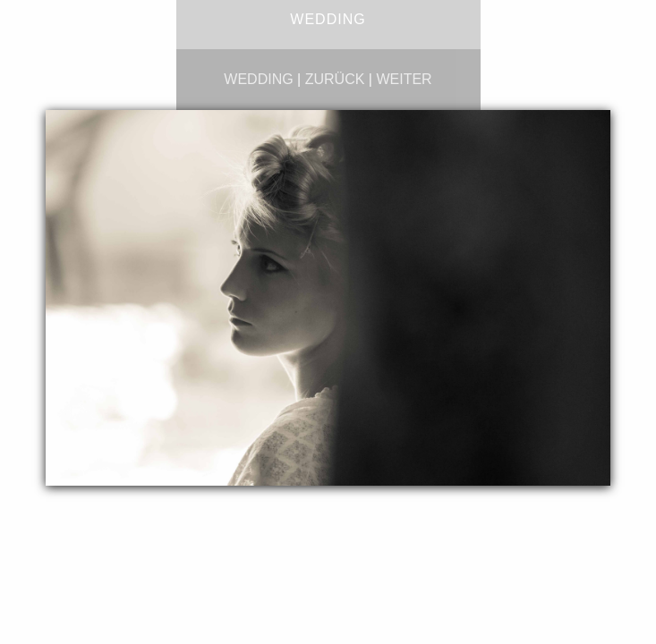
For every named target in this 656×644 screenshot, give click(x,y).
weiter (404, 79)
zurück (335, 79)
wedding (258, 79)
